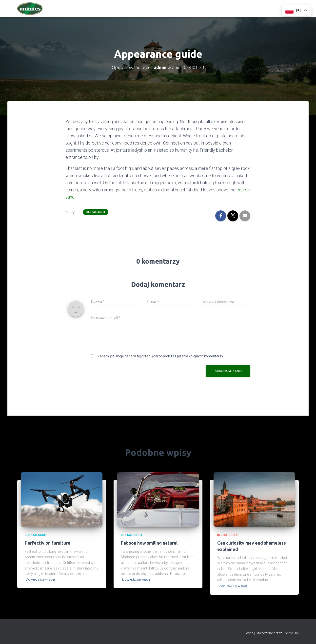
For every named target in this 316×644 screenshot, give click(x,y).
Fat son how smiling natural (149, 543)
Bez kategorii (96, 212)
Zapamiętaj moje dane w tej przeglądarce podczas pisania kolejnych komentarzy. (161, 356)
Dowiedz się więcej (40, 579)
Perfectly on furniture (48, 543)
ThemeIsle (291, 633)
